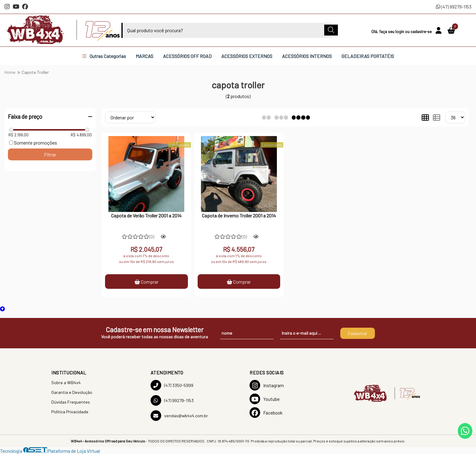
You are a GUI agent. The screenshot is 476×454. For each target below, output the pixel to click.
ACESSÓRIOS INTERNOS (307, 56)
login (400, 31)
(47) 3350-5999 (172, 385)
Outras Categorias (104, 56)
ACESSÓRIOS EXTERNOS (247, 56)
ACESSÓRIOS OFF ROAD (187, 56)
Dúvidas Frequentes (71, 402)
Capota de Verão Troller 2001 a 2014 (146, 215)
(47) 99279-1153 (454, 7)
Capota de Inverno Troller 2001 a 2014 (239, 215)
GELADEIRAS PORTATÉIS (368, 56)
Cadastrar (358, 333)
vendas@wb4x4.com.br (179, 416)
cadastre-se (422, 31)
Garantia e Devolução (72, 392)
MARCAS (144, 56)
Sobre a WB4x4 (66, 382)
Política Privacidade (70, 412)
